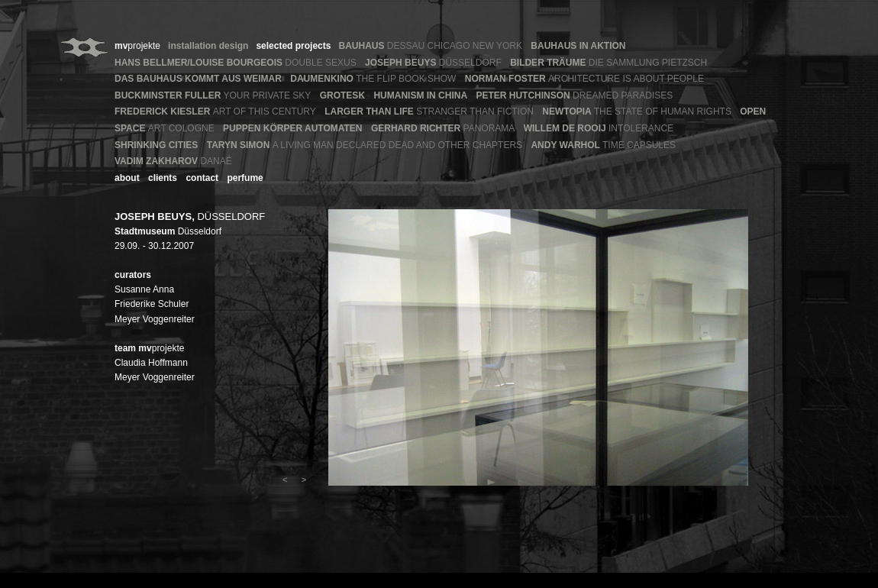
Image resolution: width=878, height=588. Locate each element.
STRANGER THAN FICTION (429, 111)
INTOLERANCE (599, 128)
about (127, 178)
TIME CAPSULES (603, 145)
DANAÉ (173, 161)
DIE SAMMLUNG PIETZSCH (608, 63)
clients (163, 178)
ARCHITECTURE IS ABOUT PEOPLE (584, 79)
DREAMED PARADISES (574, 95)
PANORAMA (443, 128)
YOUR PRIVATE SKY (213, 95)
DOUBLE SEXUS (236, 63)
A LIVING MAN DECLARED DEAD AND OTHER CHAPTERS (365, 145)
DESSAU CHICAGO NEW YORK (430, 46)
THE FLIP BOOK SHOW (373, 79)
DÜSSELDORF (433, 63)
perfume (245, 178)
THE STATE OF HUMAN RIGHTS (637, 111)
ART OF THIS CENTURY (215, 111)
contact (202, 178)
